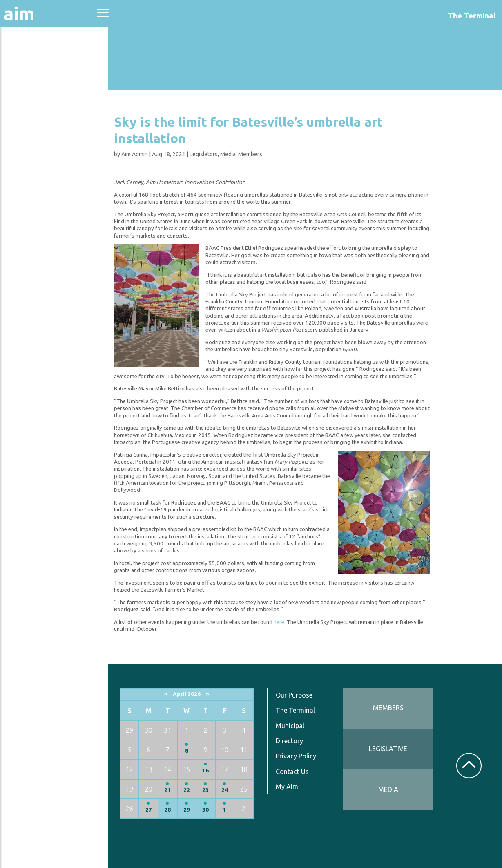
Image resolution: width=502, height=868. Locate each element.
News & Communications (41, 151)
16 (211, 770)
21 (173, 790)
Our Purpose (298, 695)
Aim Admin (141, 154)
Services (24, 201)
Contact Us (296, 772)
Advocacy (27, 80)
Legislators (210, 154)
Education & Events (47, 102)
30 (211, 810)
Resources (28, 179)
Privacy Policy (300, 756)
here (286, 622)
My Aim (291, 787)
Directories (30, 124)
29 (192, 810)
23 (211, 790)
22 (192, 790)
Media (234, 154)
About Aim (29, 58)
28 (173, 810)
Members (257, 154)
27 (154, 810)
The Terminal (299, 710)
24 (229, 790)
